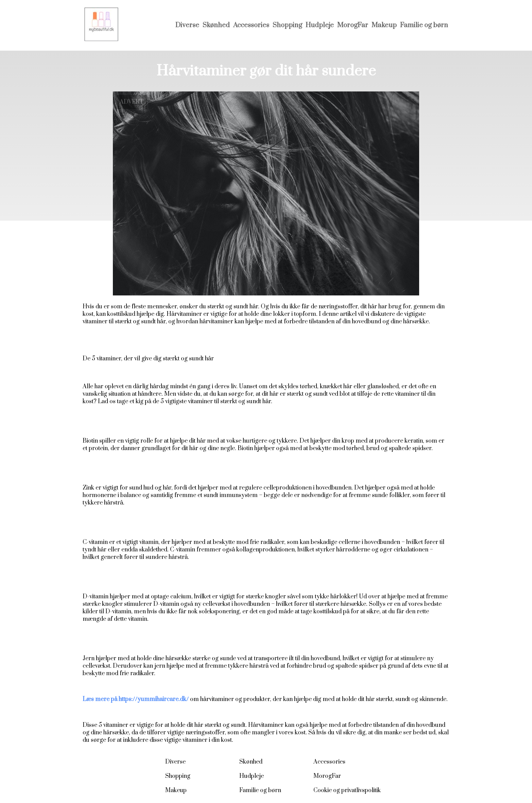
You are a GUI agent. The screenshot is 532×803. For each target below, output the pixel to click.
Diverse (187, 25)
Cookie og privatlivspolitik (347, 790)
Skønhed (216, 25)
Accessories (251, 25)
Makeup (384, 25)
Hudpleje (320, 25)
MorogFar (353, 25)
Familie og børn (424, 25)
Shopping (287, 25)
